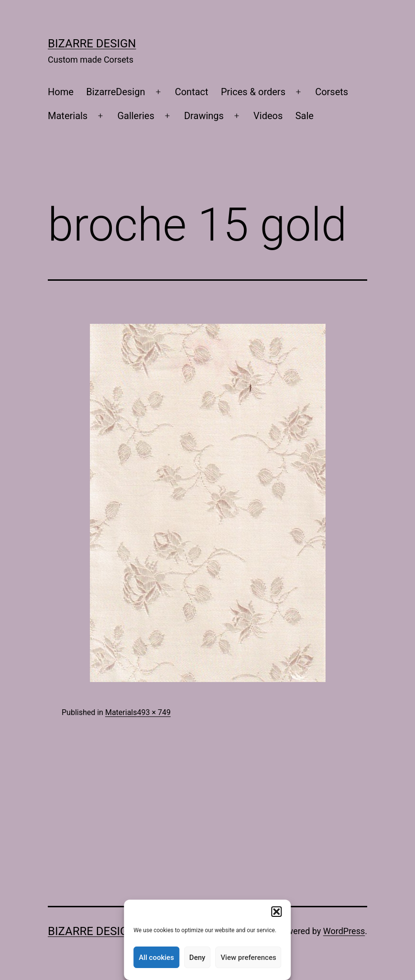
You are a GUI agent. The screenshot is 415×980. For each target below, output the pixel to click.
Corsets (332, 92)
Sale (305, 116)
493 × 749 (153, 712)
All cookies (156, 958)
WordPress (344, 931)
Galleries (136, 116)
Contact (192, 92)
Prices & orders (253, 92)
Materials (68, 116)
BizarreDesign (115, 92)
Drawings (204, 116)
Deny (197, 958)
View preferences (248, 958)
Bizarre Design (92, 44)
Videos (268, 116)
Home (61, 92)
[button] (277, 912)
